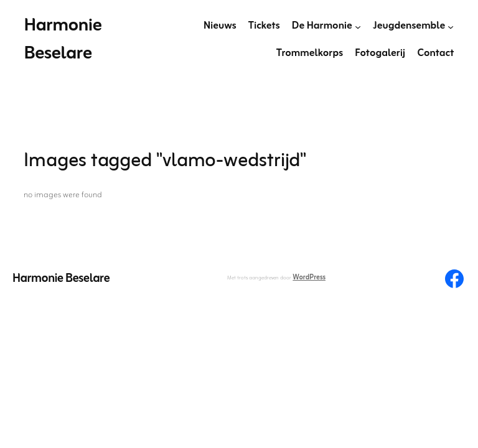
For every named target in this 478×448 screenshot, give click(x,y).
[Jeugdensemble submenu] (451, 26)
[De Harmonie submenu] (358, 26)
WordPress (309, 278)
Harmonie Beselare (63, 40)
